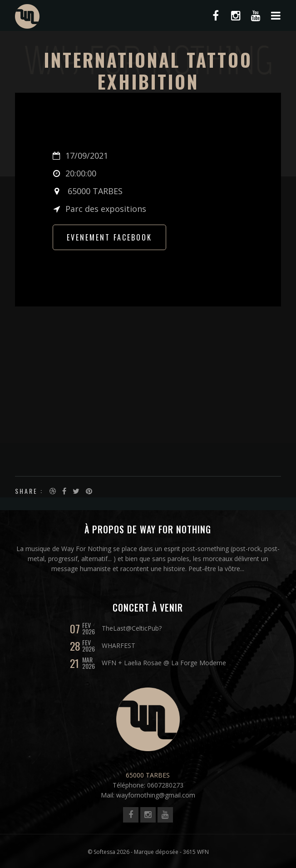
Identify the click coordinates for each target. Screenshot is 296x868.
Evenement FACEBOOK (109, 237)
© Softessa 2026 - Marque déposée (133, 852)
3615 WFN (196, 852)
